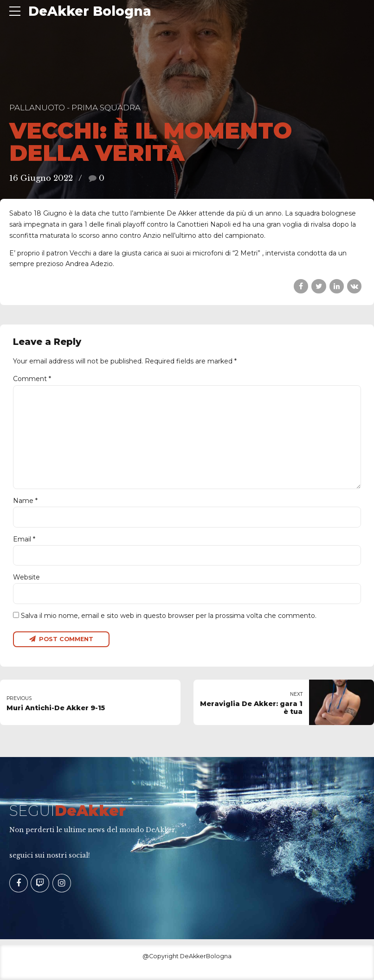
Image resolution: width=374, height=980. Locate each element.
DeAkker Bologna (90, 11)
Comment (32, 379)
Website (26, 578)
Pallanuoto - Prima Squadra (75, 108)
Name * (25, 502)
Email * (24, 540)
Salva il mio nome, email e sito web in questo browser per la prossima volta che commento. (169, 616)
